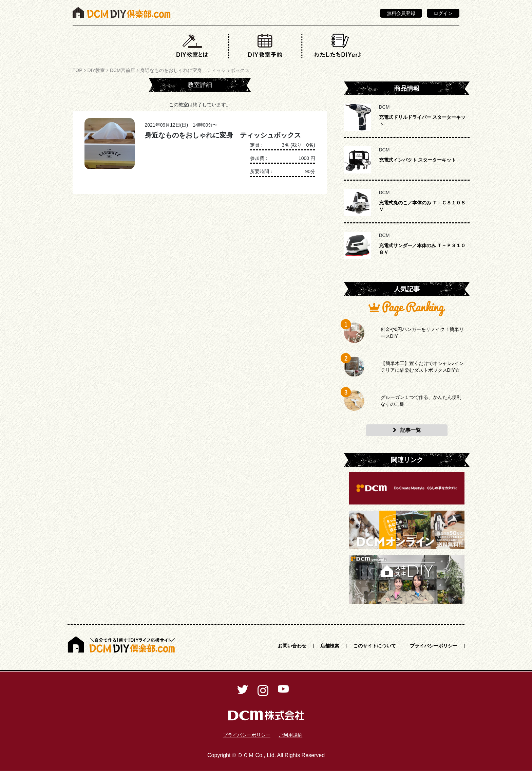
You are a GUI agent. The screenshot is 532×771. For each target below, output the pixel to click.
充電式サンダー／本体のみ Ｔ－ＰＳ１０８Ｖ (422, 249)
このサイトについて (375, 646)
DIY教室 (96, 70)
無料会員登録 (401, 13)
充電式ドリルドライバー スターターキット (422, 121)
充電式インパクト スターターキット (418, 160)
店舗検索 (330, 646)
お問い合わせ (292, 646)
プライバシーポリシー (434, 646)
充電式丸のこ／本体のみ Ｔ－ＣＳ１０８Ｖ (422, 206)
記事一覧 (407, 430)
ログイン (443, 13)
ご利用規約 (290, 735)
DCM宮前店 (122, 70)
